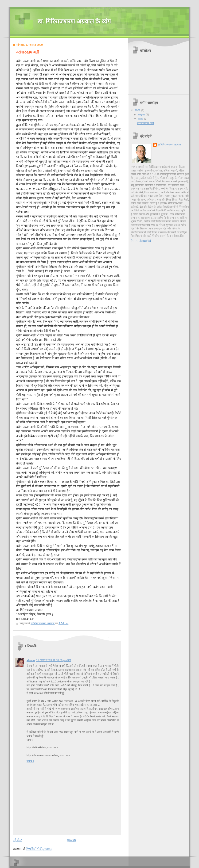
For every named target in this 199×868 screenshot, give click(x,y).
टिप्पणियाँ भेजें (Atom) (39, 849)
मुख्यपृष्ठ (71, 840)
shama (31, 660)
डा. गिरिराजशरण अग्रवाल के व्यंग (74, 21)
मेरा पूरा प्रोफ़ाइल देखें (141, 241)
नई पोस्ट (18, 840)
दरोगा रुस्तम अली (146, 123)
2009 (138, 110)
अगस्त (141, 119)
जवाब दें (30, 761)
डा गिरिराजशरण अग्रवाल (169, 145)
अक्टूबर (142, 114)
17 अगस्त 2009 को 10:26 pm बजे (53, 660)
